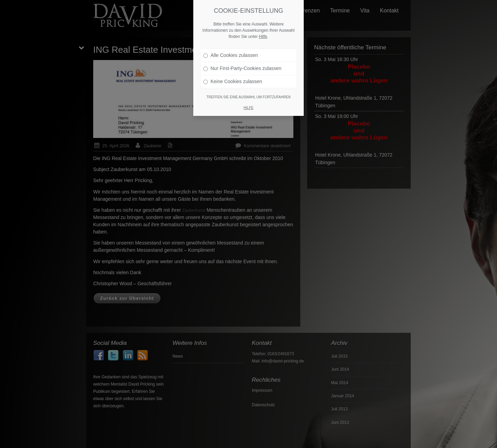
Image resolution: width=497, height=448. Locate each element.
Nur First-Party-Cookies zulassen (242, 65)
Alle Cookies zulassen (231, 52)
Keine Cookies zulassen (233, 78)
